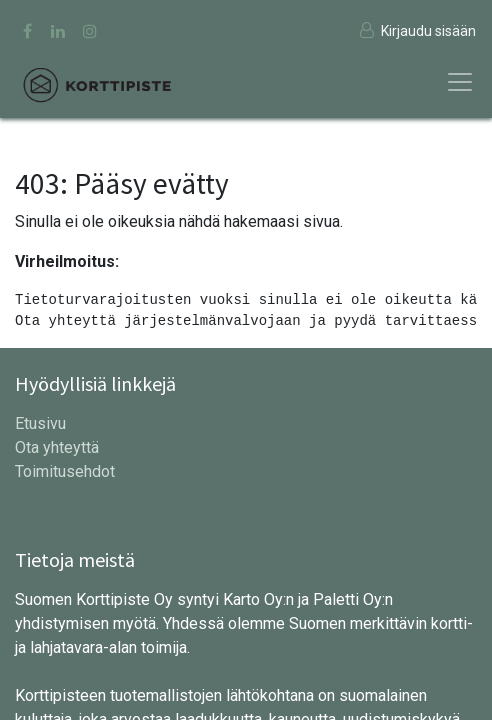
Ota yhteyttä (57, 447)
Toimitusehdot (65, 471)
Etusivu (40, 423)
